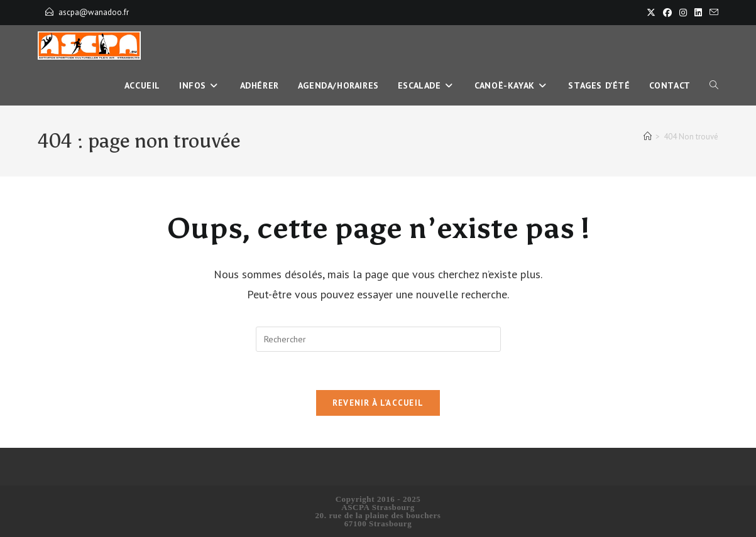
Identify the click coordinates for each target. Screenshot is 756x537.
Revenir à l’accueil (378, 403)
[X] (651, 13)
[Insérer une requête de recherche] (378, 339)
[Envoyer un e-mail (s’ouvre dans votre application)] (712, 13)
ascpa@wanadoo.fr (94, 12)
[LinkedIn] (698, 13)
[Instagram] (683, 13)
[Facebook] (667, 13)
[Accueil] (648, 137)
